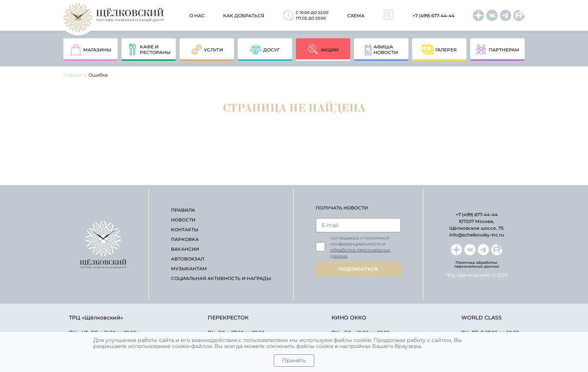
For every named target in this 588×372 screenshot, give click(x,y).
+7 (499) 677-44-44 (433, 16)
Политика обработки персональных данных (477, 265)
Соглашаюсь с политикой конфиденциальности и (360, 247)
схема (356, 16)
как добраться (244, 16)
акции (323, 50)
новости (183, 220)
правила (183, 210)
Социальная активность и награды (221, 278)
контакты (185, 230)
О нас (197, 16)
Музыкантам (189, 269)
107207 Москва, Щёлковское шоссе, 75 (476, 225)
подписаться (358, 269)
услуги (207, 50)
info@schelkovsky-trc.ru (477, 235)
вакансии (185, 249)
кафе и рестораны (149, 50)
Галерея (439, 50)
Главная (73, 75)
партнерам (497, 50)
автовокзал (187, 259)
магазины (91, 50)
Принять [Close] (294, 360)
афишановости (381, 50)
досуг (265, 50)
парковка (185, 239)
